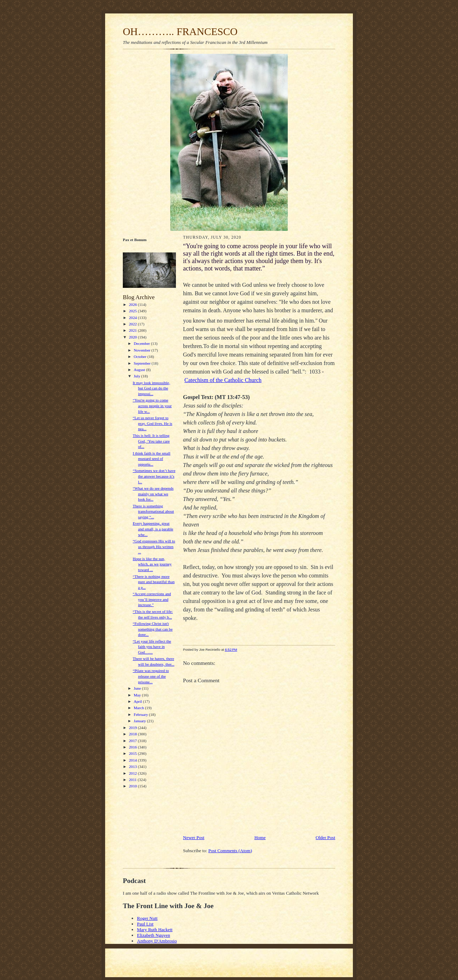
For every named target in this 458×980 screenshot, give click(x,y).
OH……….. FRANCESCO (180, 32)
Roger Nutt (147, 918)
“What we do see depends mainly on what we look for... (153, 494)
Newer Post (194, 837)
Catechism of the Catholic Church (223, 380)
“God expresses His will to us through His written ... (154, 546)
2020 (133, 337)
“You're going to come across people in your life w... (152, 406)
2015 (133, 753)
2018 (133, 734)
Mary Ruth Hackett (155, 930)
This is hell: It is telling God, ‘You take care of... (151, 441)
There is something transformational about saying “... (153, 511)
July (138, 376)
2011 (133, 780)
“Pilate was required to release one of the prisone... (151, 676)
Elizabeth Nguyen (154, 935)
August (140, 370)
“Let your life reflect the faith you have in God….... (152, 647)
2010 (133, 786)
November (143, 350)
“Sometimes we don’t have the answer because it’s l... (154, 476)
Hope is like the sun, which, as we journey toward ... (152, 564)
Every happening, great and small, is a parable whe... (153, 529)
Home (260, 837)
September (143, 363)
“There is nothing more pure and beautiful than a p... (154, 582)
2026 (133, 304)
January (141, 721)
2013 (133, 767)
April (138, 701)
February (141, 714)
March (139, 708)
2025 (133, 311)
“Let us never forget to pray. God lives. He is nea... (153, 423)
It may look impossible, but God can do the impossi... (151, 388)
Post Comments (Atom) (230, 851)
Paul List (145, 924)
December (142, 343)
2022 (133, 324)
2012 (133, 773)
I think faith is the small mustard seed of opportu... (151, 459)
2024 (133, 318)
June (138, 688)
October (141, 357)
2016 (133, 747)
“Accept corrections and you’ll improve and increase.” (152, 599)
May (138, 695)
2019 (133, 728)
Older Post (325, 837)
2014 (133, 760)
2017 (133, 741)
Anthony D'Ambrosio (157, 941)
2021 (133, 330)
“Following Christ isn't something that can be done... (153, 629)
